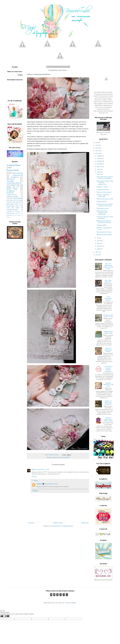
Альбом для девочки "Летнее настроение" (105, 218)
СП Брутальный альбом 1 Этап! (108, 332)
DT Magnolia (18, 215)
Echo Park (13, 200)
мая (98, 238)
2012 (97, 255)
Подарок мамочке (102, 202)
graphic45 (13, 185)
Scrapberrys (15, 177)
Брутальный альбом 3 (13, 204)
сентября (100, 164)
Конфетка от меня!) (102, 187)
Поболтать (9, 215)
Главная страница (58, 523)
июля (99, 169)
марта (99, 243)
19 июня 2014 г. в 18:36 (51, 484)
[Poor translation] (7, 616)
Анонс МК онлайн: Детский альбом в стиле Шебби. (105, 178)
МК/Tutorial (11, 179)
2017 (97, 145)
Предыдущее (85, 523)
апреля (99, 241)
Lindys (17, 208)
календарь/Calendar (12, 210)
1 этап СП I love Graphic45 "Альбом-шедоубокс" (108, 369)
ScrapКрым (10, 191)
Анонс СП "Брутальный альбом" (108, 350)
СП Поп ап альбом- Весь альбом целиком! (108, 419)
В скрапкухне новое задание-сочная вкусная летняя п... (105, 205)
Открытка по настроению (104, 192)
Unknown (39, 484)
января (99, 249)
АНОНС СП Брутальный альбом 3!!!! (108, 403)
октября (99, 161)
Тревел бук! (100, 174)
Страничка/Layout (56, 457)
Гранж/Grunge (11, 206)
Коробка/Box (10, 193)
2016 (97, 148)
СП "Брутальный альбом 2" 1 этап (108, 316)
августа (99, 167)
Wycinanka (10, 181)
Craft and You (16, 202)
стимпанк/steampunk (12, 197)
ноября (99, 158)
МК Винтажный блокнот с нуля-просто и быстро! (104, 222)
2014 (97, 153)
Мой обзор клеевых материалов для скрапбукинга (102, 213)
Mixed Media (12, 189)
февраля (99, 246)
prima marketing (65, 457)
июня (99, 172)
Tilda (8, 198)
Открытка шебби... (102, 225)
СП (18, 187)
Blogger (74, 603)
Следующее (31, 523)
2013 (97, 252)
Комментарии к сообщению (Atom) (63, 526)
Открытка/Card (18, 175)
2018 (97, 143)
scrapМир (9, 212)
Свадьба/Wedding (18, 198)
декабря (99, 156)
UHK (19, 213)
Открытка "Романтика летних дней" (103, 195)
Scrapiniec (18, 212)
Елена (33, 469)
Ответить (34, 477)
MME (8, 217)
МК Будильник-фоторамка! (104, 235)
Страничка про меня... (103, 208)
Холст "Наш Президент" (108, 281)
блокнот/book (13, 170)
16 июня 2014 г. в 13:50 (42, 469)
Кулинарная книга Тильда (104, 232)
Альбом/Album (13, 165)
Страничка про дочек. (103, 190)
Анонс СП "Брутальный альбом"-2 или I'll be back (108, 266)
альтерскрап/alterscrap (14, 183)
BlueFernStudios (11, 213)
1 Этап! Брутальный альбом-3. (108, 299)
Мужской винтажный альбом (105, 199)
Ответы (36, 481)
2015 (97, 151)
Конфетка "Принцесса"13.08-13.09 (108, 385)
